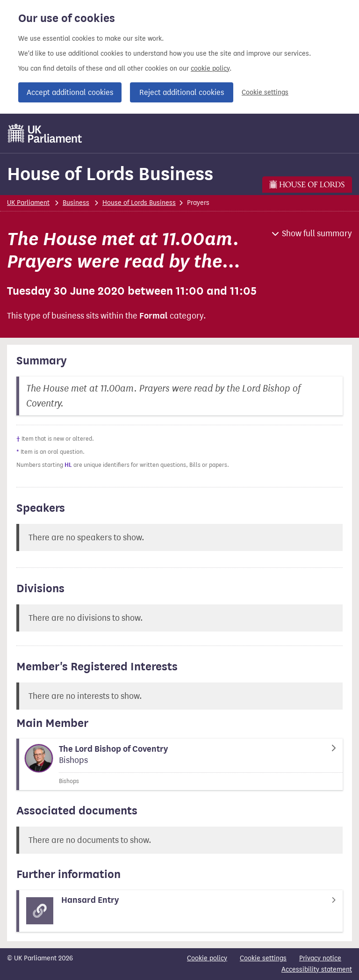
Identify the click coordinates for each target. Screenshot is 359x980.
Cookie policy (207, 958)
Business (76, 203)
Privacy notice (320, 958)
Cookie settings (265, 92)
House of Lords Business (110, 174)
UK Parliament (28, 203)
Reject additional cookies (182, 92)
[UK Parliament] (45, 133)
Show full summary (317, 233)
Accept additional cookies (70, 92)
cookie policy (210, 69)
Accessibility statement (317, 969)
